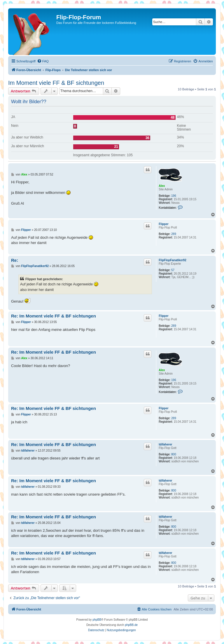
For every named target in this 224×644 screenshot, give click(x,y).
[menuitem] (43, 61)
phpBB (97, 620)
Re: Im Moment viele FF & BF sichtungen (54, 316)
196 (174, 196)
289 (174, 234)
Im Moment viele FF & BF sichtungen (56, 83)
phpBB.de (131, 625)
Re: (15, 260)
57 (173, 270)
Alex (162, 186)
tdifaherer (165, 444)
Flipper (163, 224)
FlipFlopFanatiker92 (172, 260)
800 (174, 454)
